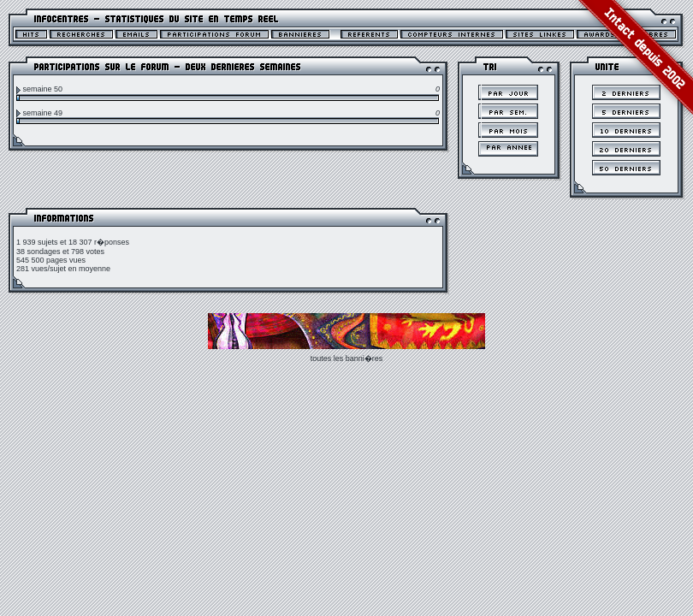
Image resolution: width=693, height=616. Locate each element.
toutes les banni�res (347, 358)
